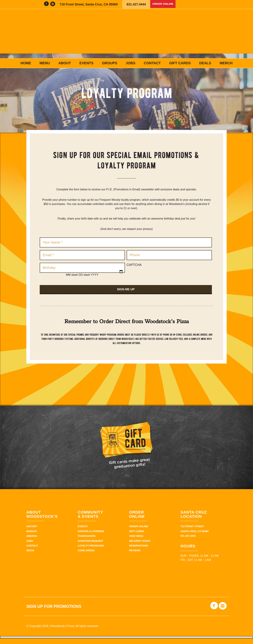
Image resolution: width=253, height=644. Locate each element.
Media (30, 556)
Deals (205, 63)
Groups (110, 63)
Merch (226, 63)
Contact (152, 63)
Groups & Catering (91, 537)
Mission (32, 537)
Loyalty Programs (91, 551)
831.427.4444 (136, 4)
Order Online (164, 4)
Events (86, 63)
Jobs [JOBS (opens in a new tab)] (131, 63)
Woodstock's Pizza (126, 34)
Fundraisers (87, 542)
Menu (45, 63)
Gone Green (86, 556)
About (65, 63)
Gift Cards (180, 63)
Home (26, 63)
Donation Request (91, 547)
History (32, 532)
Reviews (135, 556)
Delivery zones (140, 547)
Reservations (139, 551)
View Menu (136, 542)
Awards (32, 542)
